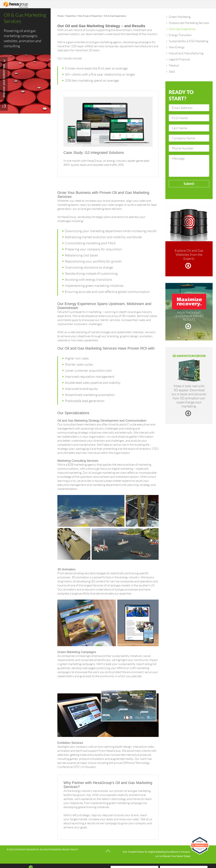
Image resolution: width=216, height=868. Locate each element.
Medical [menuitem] (174, 65)
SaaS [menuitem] (172, 72)
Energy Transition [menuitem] (180, 35)
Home (60, 16)
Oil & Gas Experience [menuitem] (182, 29)
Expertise (71, 16)
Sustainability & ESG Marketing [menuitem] (188, 41)
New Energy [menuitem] (177, 47)
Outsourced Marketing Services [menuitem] (189, 23)
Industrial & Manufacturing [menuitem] (186, 53)
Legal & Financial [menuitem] (179, 59)
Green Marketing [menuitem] (180, 17)
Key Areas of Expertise (90, 16)
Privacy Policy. (70, 850)
